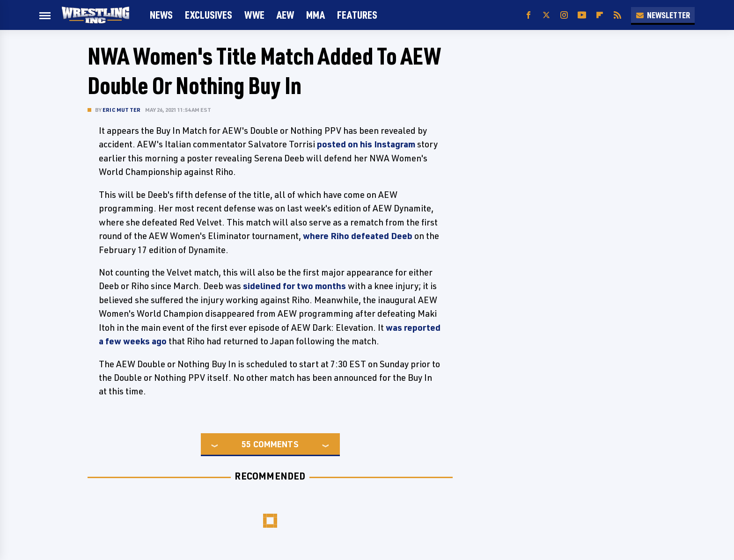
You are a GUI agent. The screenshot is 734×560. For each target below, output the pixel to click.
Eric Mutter (121, 110)
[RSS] (617, 15)
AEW (285, 15)
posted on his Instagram (366, 144)
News (161, 15)
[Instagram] (564, 15)
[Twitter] (546, 15)
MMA (316, 15)
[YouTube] (582, 15)
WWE (254, 15)
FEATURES (357, 15)
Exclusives (209, 15)
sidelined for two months (294, 286)
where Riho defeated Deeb (358, 236)
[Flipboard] (600, 15)
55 (246, 444)
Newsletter (663, 15)
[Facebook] (528, 15)
